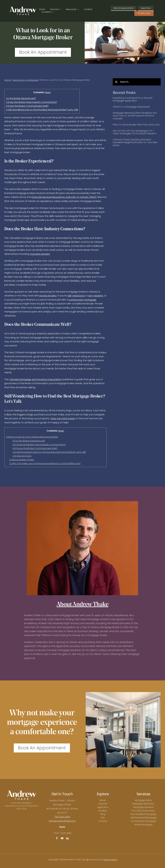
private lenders (48, 296)
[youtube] (62, 838)
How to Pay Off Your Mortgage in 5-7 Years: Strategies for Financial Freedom (135, 132)
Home (8, 80)
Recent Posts (22, 456)
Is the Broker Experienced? (21, 98)
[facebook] (57, 838)
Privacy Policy (110, 860)
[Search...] (137, 82)
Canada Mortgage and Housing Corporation (35, 379)
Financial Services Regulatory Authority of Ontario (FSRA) (64, 197)
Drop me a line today (63, 418)
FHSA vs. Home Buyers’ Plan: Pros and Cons (136, 125)
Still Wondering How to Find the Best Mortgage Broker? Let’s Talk (42, 110)
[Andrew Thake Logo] (23, 8)
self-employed (76, 296)
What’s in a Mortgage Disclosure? (131, 107)
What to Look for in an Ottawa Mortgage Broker (32, 437)
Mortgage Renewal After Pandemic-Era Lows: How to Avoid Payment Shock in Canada (135, 116)
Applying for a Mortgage (26, 80)
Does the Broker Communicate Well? (27, 106)
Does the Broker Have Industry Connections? (32, 102)
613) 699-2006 (63, 817)
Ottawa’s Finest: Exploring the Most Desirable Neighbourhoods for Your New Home (135, 142)
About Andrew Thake (22, 460)
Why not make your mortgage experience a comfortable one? (45, 463)
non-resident (95, 296)
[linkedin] (67, 838)
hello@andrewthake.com (62, 821)
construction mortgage (82, 300)
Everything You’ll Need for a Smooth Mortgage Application (133, 99)
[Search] (116, 82)
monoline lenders (40, 254)
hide (48, 93)
